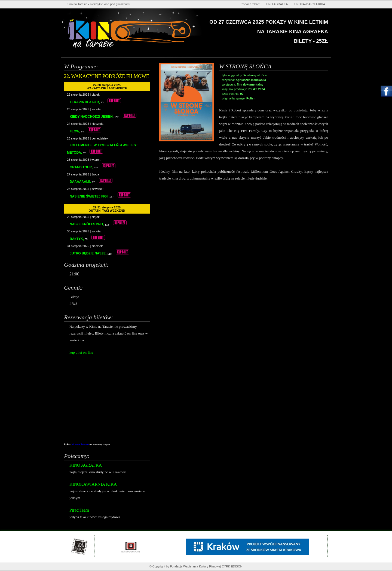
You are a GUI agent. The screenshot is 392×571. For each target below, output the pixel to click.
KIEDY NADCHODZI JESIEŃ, (92, 117)
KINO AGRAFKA (277, 4)
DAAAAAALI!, (81, 182)
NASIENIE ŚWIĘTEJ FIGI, (90, 196)
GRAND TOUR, (82, 167)
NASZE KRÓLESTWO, (87, 224)
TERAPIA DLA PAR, (85, 102)
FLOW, (75, 131)
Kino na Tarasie (81, 444)
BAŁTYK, (77, 239)
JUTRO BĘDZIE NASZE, (89, 253)
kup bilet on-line (81, 352)
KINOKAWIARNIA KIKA (309, 4)
